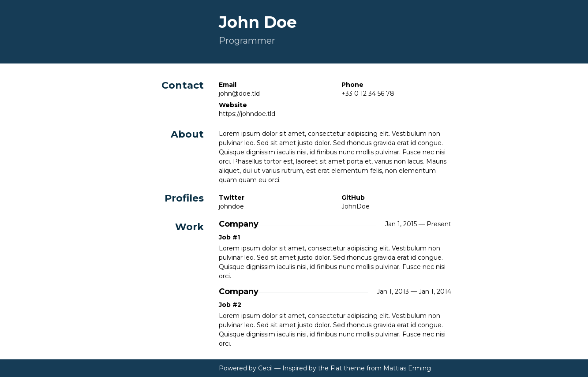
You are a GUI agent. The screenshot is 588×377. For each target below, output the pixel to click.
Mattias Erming (407, 368)
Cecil (265, 368)
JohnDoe (356, 206)
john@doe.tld (239, 93)
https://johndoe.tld (247, 114)
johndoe (231, 206)
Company (239, 224)
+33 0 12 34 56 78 (368, 93)
